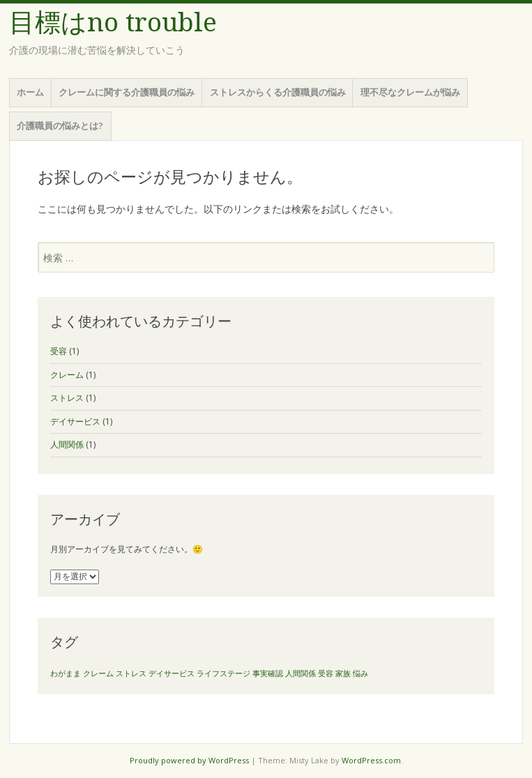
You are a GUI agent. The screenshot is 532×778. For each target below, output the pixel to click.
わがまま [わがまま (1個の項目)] (66, 673)
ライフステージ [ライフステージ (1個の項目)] (223, 673)
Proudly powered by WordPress (189, 760)
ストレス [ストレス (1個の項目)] (131, 673)
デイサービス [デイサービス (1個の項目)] (172, 673)
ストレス (67, 398)
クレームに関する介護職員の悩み (127, 92)
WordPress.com (371, 760)
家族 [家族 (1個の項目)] (343, 673)
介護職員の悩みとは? (60, 125)
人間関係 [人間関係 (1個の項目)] (301, 673)
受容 (59, 351)
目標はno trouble (113, 23)
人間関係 (67, 444)
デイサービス (75, 421)
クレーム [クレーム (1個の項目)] (98, 673)
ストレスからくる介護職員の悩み (278, 92)
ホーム (30, 92)
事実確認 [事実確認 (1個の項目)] (268, 673)
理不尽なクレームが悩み (410, 92)
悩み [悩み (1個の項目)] (360, 673)
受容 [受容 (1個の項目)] (326, 673)
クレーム (67, 375)
